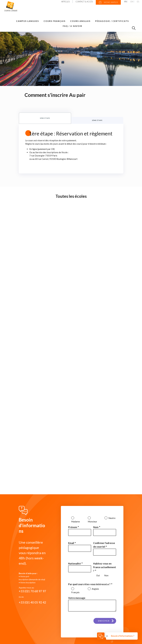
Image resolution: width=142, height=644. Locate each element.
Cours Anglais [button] (80, 21)
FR (126, 2)
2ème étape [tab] (97, 120)
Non (106, 575)
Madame (76, 522)
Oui (98, 575)
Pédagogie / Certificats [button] (112, 21)
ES (138, 2)
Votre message (77, 598)
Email (71, 543)
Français (75, 592)
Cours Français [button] (55, 21)
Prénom (73, 527)
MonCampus (108, 2)
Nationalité (74, 564)
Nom (96, 527)
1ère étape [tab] (45, 118)
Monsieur (92, 522)
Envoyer (104, 620)
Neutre (112, 518)
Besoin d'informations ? (123, 636)
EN (132, 2)
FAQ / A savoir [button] (72, 26)
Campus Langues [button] (27, 21)
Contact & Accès (84, 2)
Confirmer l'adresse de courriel (104, 545)
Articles (65, 2)
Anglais (95, 589)
